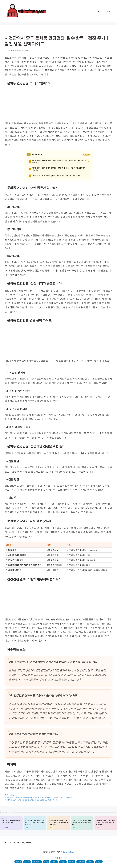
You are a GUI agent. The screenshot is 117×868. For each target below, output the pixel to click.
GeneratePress (69, 852)
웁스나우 (27, 862)
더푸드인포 (81, 862)
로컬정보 (63, 862)
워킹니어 (18, 862)
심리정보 (99, 862)
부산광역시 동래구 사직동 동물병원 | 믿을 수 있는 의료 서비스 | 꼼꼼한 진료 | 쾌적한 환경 (40, 797)
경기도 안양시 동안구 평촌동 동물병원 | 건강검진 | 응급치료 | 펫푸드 (32, 800)
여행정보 (54, 862)
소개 (108, 11)
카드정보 (72, 862)
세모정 (46, 862)
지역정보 (90, 862)
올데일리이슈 (37, 862)
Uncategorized (13, 795)
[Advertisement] (58, 104)
